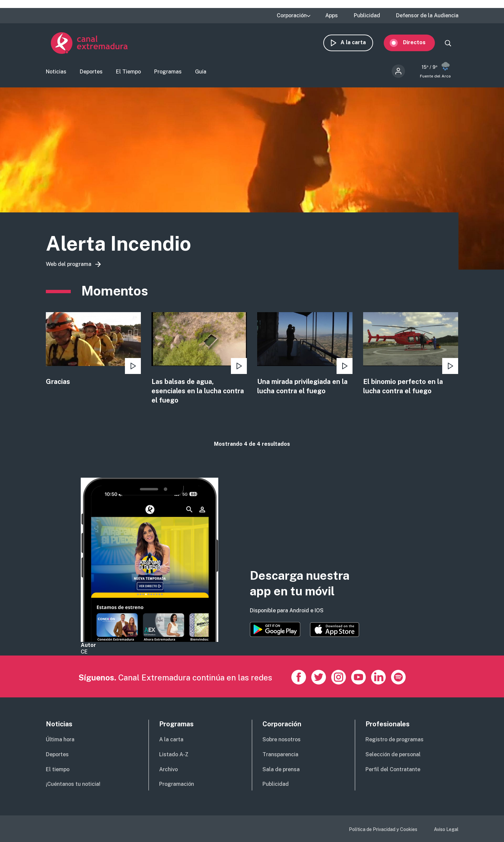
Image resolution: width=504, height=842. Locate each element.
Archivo (168, 769)
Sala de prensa (281, 769)
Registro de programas (395, 739)
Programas (168, 72)
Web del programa (69, 264)
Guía (201, 72)
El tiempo (58, 769)
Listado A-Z (174, 754)
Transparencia (280, 754)
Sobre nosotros (282, 739)
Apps (332, 16)
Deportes (91, 72)
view (94, 349)
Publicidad (367, 16)
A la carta (358, 42)
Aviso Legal (446, 829)
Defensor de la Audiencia (427, 16)
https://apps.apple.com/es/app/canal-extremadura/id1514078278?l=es (335, 630)
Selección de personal (393, 754)
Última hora (60, 739)
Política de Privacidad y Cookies (383, 829)
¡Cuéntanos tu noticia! (73, 784)
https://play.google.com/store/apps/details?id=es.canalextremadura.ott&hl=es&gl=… (275, 629)
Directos (419, 42)
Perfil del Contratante (393, 769)
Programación (177, 784)
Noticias (56, 72)
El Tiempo (128, 72)
